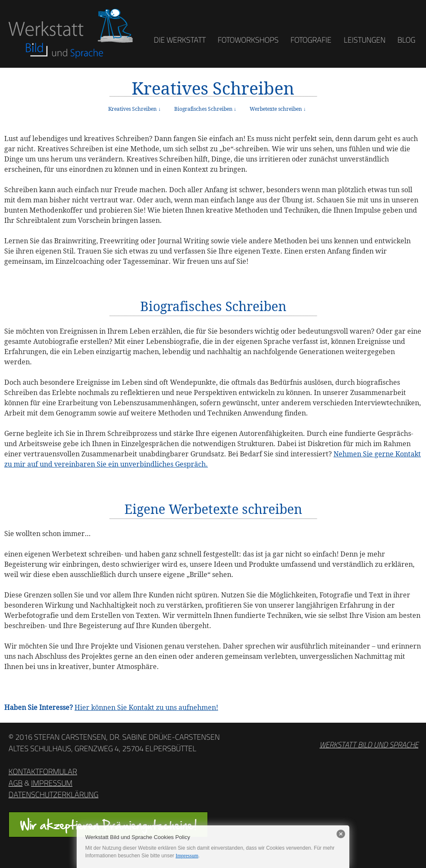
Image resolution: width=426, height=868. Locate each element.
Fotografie (311, 40)
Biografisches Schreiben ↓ (205, 109)
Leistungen (365, 40)
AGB (16, 783)
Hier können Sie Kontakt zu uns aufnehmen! (146, 707)
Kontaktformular (43, 771)
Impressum (52, 783)
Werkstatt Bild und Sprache (369, 745)
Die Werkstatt (180, 40)
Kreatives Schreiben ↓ (134, 109)
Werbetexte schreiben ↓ (278, 109)
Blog (406, 40)
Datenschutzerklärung (53, 794)
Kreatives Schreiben (213, 88)
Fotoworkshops (248, 40)
